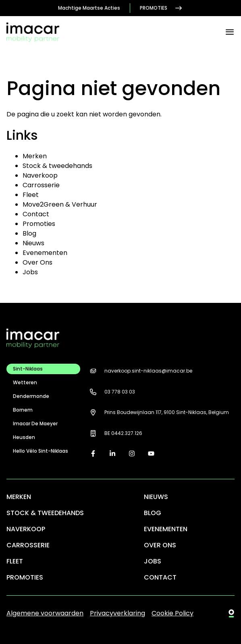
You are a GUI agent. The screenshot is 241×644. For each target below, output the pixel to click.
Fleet (31, 195)
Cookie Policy (172, 613)
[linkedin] (112, 453)
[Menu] (230, 32)
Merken (35, 156)
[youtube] (151, 453)
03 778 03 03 (111, 392)
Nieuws (33, 243)
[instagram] (132, 453)
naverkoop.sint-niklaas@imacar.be (139, 371)
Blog (29, 233)
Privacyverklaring (117, 613)
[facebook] (93, 453)
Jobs (30, 272)
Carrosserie (41, 185)
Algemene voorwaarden (45, 613)
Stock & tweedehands (57, 166)
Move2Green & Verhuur (60, 204)
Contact (36, 214)
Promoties (162, 8)
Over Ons (37, 262)
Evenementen (45, 253)
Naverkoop (40, 175)
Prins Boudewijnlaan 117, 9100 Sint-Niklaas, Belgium (158, 412)
